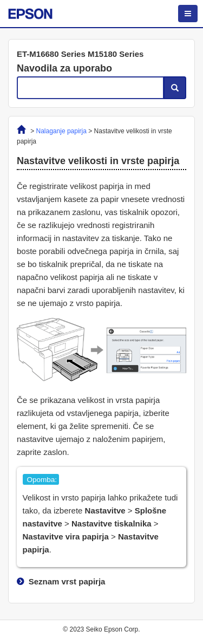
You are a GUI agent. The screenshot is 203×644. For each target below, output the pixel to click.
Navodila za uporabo (64, 68)
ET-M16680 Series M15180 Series (80, 54)
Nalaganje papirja (61, 131)
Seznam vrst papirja (67, 581)
